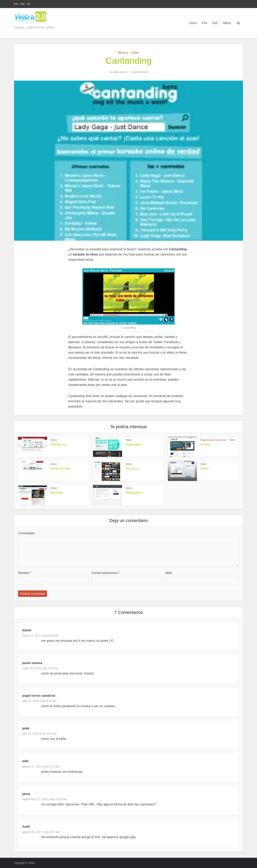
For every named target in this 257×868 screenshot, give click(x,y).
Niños (227, 23)
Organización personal (213, 440)
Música (123, 53)
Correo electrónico (106, 573)
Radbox (205, 444)
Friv (16, 4)
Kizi (23, 4)
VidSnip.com (59, 444)
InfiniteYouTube (61, 468)
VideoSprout (133, 492)
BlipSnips (57, 492)
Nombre (25, 573)
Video (135, 53)
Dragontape (133, 444)
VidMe (204, 468)
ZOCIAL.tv (132, 468)
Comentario (26, 533)
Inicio (193, 23)
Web (169, 573)
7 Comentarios (138, 72)
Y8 (28, 4)
